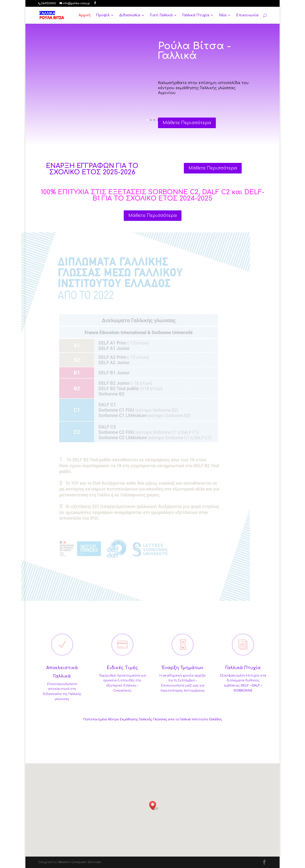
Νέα (223, 15)
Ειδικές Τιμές (122, 668)
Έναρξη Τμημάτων (183, 668)
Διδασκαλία (130, 15)
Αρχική (85, 15)
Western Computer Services (79, 862)
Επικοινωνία (247, 15)
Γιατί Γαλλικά (161, 15)
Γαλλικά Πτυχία (196, 15)
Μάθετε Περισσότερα (187, 127)
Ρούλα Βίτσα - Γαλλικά (194, 55)
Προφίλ (103, 15)
